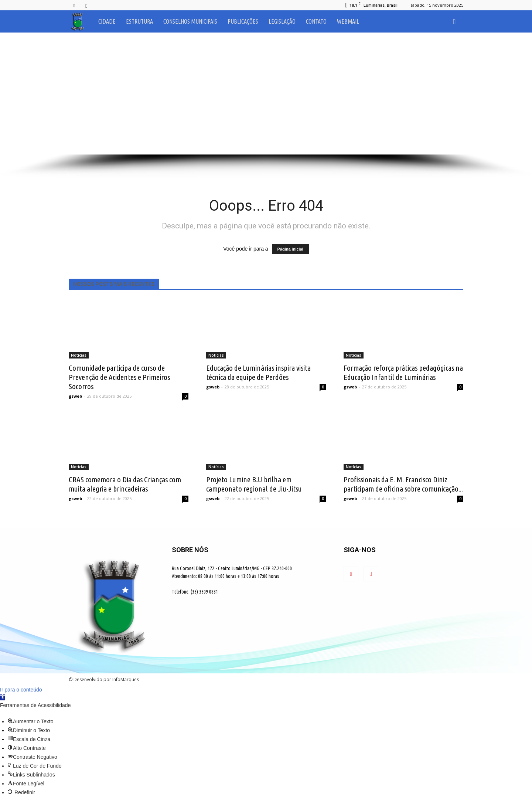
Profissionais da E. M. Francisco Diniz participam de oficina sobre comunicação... (403, 484)
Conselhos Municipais (190, 21)
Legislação (282, 21)
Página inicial (290, 249)
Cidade (107, 21)
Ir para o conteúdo (21, 690)
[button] (454, 21)
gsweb (75, 396)
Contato (316, 21)
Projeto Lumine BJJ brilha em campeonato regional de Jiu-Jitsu (254, 484)
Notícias (79, 355)
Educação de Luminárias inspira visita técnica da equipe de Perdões (258, 372)
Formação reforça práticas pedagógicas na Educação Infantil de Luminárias (403, 372)
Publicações (243, 21)
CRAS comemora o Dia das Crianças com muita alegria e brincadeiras (125, 484)
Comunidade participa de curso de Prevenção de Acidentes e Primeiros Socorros (119, 377)
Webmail (348, 21)
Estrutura (139, 21)
